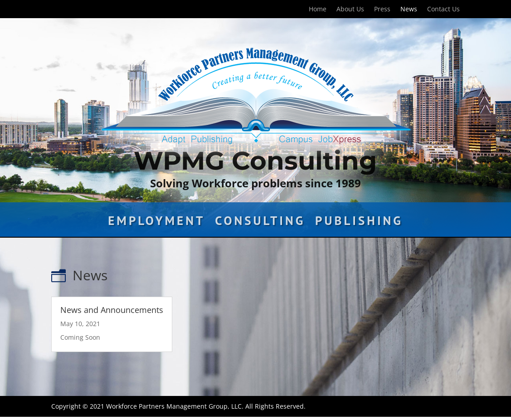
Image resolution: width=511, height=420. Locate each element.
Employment (156, 223)
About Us (350, 10)
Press (382, 10)
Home (318, 10)
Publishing (359, 223)
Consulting (260, 223)
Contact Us (443, 10)
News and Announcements (112, 310)
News (409, 10)
